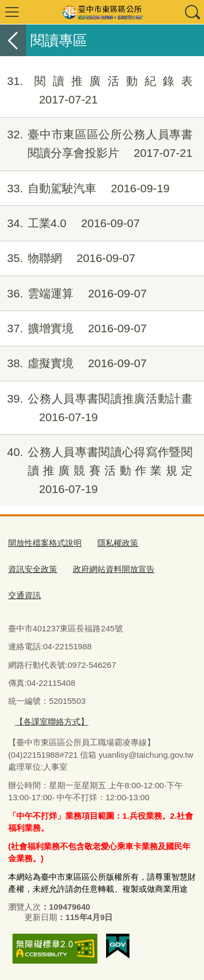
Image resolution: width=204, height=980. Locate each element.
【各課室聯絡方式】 (52, 722)
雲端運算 (73, 294)
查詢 (192, 12)
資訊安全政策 (33, 569)
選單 (12, 12)
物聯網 (68, 258)
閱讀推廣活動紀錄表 (96, 90)
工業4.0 (70, 223)
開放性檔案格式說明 (45, 543)
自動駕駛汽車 (85, 188)
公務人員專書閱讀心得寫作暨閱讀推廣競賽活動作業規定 (96, 470)
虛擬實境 (73, 363)
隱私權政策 (118, 543)
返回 (13, 40)
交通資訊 (24, 595)
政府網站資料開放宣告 (114, 569)
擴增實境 (73, 328)
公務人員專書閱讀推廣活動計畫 (96, 408)
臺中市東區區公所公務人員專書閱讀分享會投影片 (96, 144)
